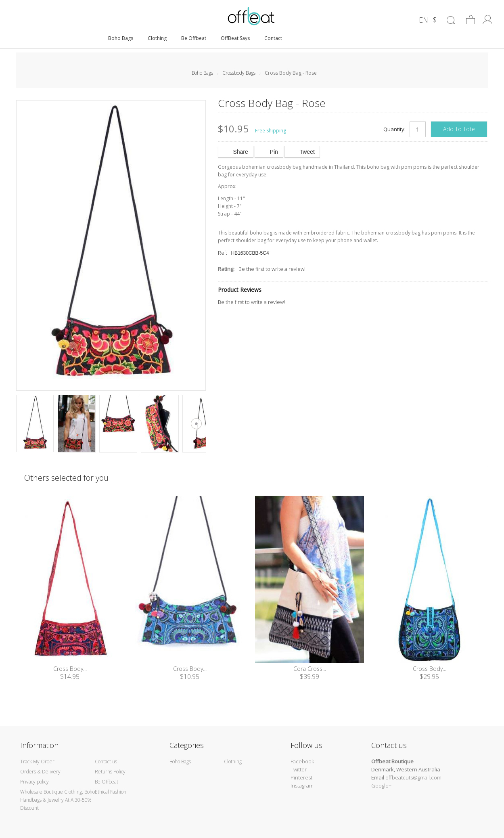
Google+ (381, 786)
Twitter (299, 769)
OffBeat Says (235, 38)
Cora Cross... (310, 669)
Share (236, 152)
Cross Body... (70, 669)
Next (196, 424)
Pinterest (301, 777)
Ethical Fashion (111, 792)
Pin (269, 152)
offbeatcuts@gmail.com (413, 777)
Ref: (223, 253)
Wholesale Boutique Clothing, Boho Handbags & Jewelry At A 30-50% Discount (58, 800)
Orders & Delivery (40, 772)
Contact (273, 38)
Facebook (302, 761)
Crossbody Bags (239, 73)
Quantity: (394, 129)
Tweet (302, 152)
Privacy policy (35, 782)
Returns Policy (110, 772)
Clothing (157, 38)
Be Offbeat (194, 38)
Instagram (302, 786)
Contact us (106, 762)
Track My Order (37, 762)
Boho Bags (121, 38)
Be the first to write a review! (272, 269)
